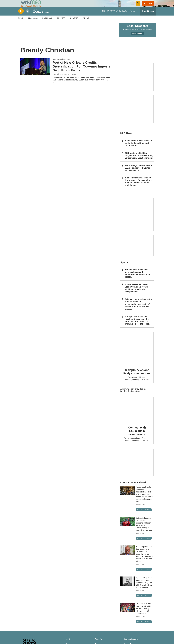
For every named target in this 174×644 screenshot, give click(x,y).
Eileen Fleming (58, 79)
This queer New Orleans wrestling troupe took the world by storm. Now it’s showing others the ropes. (137, 325)
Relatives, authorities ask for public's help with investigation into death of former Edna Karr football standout (138, 309)
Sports (124, 267)
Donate (150, 6)
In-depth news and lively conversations (137, 377)
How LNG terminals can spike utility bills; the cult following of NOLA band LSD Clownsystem (144, 614)
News (21, 23)
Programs (47, 23)
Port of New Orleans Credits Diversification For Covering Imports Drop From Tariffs (81, 71)
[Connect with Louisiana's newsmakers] (137, 415)
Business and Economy (61, 64)
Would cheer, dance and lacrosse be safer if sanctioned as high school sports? (137, 278)
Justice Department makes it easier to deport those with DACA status (138, 148)
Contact (74, 23)
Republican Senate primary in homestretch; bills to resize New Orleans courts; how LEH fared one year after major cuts (145, 499)
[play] (21, 16)
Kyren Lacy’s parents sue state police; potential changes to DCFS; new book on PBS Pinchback (144, 588)
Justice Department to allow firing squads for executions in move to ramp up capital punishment (138, 186)
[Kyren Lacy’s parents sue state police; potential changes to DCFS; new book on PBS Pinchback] (128, 586)
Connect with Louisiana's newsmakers (137, 436)
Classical (33, 23)
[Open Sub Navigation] (25, 23)
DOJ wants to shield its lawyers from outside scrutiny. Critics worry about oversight (139, 161)
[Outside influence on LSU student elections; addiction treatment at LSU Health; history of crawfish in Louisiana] (128, 527)
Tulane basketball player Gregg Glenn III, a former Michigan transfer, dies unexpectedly (136, 293)
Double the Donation (130, 396)
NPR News (126, 138)
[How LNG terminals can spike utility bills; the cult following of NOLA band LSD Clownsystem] (128, 612)
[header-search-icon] (139, 6)
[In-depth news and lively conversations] (137, 354)
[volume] (28, 16)
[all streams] (148, 16)
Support (61, 23)
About (86, 23)
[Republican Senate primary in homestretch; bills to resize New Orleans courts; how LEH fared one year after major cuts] (128, 496)
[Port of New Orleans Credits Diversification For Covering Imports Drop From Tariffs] (35, 72)
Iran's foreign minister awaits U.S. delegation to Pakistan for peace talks (138, 173)
